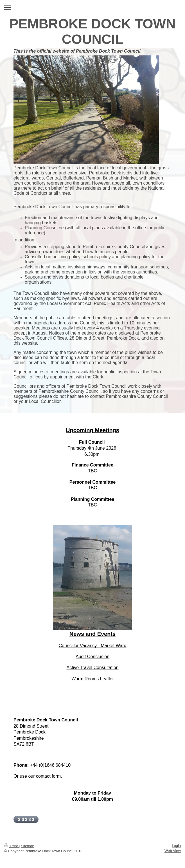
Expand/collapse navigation (93, 7)
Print (12, 846)
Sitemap (28, 846)
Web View (173, 851)
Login (176, 846)
